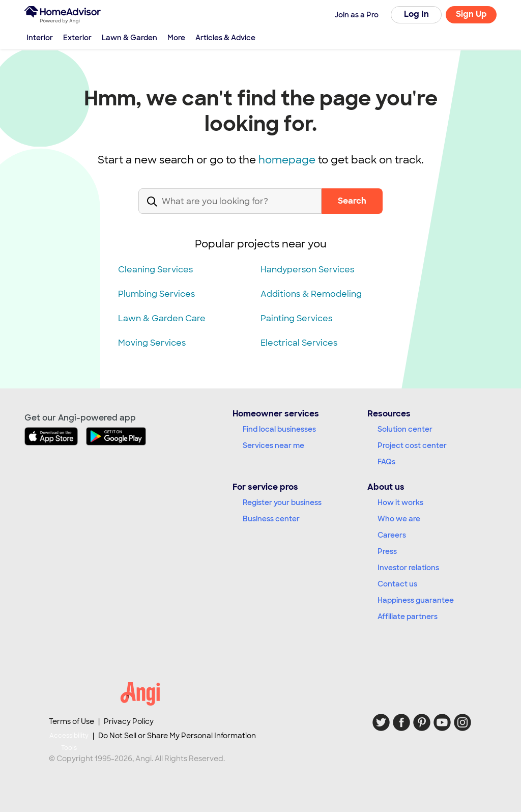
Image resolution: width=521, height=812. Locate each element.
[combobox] (230, 209)
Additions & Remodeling (311, 294)
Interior (40, 38)
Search (352, 201)
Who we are (399, 519)
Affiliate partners (408, 617)
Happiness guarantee (416, 600)
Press (387, 551)
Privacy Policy (129, 721)
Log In (416, 14)
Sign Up (471, 14)
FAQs (386, 462)
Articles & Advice (225, 38)
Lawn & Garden (129, 38)
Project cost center (412, 445)
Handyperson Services (307, 270)
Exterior (77, 38)
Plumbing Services (156, 294)
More (176, 38)
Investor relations (408, 568)
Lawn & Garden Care (162, 318)
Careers (392, 535)
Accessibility (69, 742)
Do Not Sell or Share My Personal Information (177, 736)
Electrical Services (299, 343)
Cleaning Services (155, 270)
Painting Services (296, 318)
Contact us (397, 584)
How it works (400, 502)
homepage (287, 160)
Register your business (282, 502)
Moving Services (152, 343)
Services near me (273, 445)
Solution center (405, 429)
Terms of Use (71, 721)
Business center (271, 519)
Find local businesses (279, 429)
